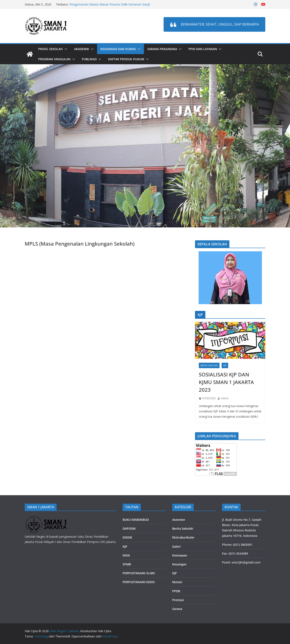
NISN (126, 555)
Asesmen (179, 520)
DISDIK (127, 537)
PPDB (176, 591)
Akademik (82, 49)
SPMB (127, 564)
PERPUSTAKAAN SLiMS (139, 573)
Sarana (177, 609)
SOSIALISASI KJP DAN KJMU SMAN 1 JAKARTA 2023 (226, 382)
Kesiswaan (180, 555)
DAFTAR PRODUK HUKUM (126, 59)
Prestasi (178, 600)
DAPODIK (129, 528)
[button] (65, 49)
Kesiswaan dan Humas (118, 49)
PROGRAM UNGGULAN (54, 59)
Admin (225, 398)
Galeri (176, 546)
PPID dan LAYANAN (203, 49)
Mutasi (177, 582)
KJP (225, 365)
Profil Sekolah (50, 49)
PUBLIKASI (89, 59)
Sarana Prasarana (162, 49)
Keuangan (179, 564)
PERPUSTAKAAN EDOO (139, 582)
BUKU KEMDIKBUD (136, 520)
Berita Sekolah (209, 365)
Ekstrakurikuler (183, 537)
